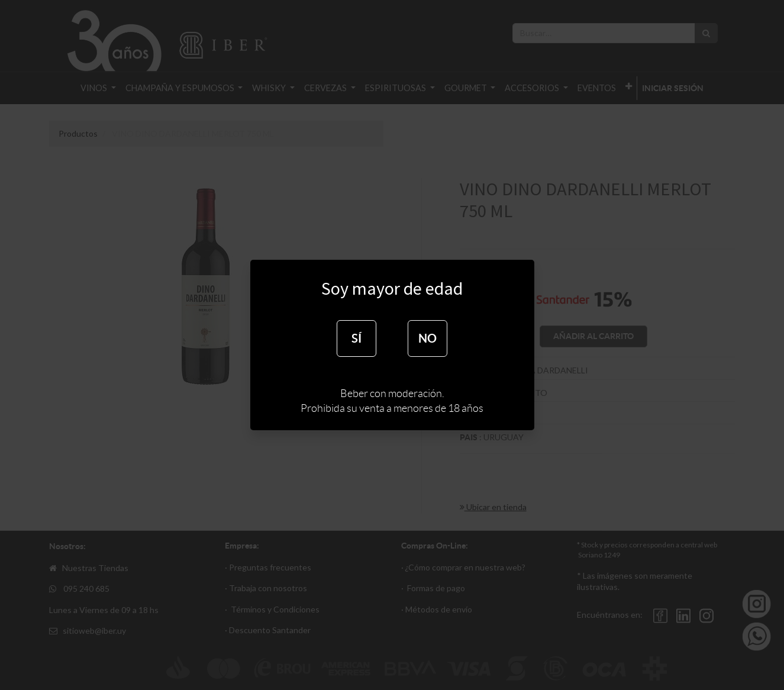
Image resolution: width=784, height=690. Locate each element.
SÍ (356, 338)
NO (428, 338)
